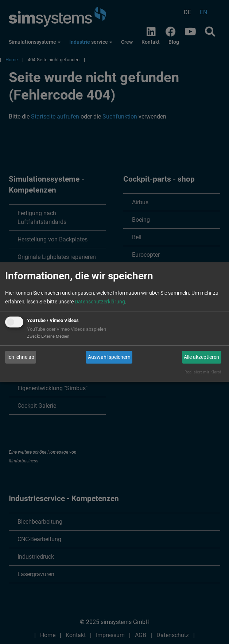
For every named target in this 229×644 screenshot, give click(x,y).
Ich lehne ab (21, 357)
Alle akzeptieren (201, 357)
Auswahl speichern (109, 357)
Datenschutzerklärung (100, 302)
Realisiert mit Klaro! (203, 372)
